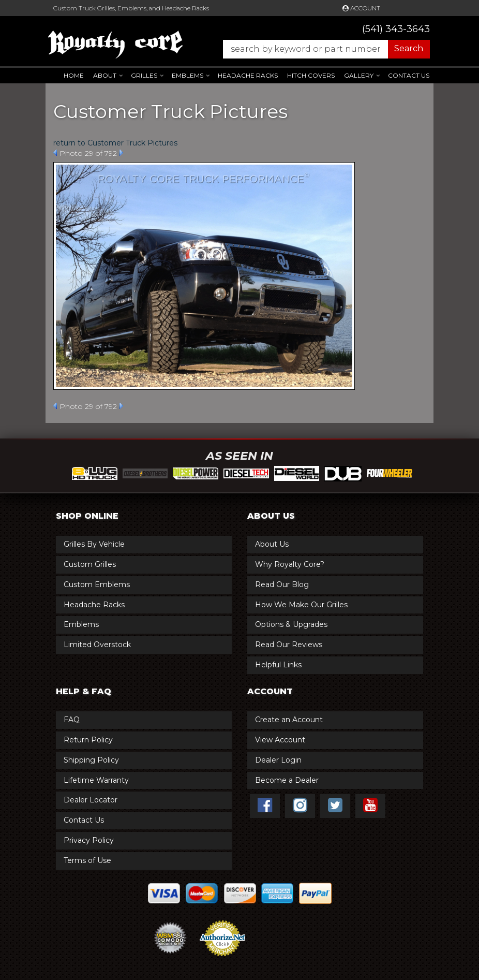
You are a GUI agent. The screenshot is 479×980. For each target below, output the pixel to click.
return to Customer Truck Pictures (115, 143)
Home (74, 75)
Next (121, 153)
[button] (321, 49)
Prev (55, 153)
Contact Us (409, 75)
